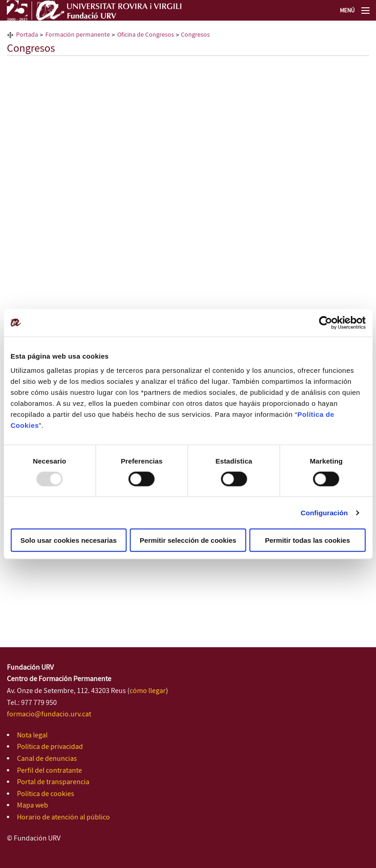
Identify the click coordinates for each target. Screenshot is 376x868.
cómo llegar (148, 691)
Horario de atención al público (63, 817)
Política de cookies (46, 794)
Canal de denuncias (47, 759)
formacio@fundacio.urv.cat (49, 714)
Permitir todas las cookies (307, 540)
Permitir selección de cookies (188, 540)
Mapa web (33, 805)
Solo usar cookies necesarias (69, 540)
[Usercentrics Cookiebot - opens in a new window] (325, 322)
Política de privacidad (50, 747)
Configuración (324, 512)
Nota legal (32, 735)
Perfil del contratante (49, 771)
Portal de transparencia (53, 782)
